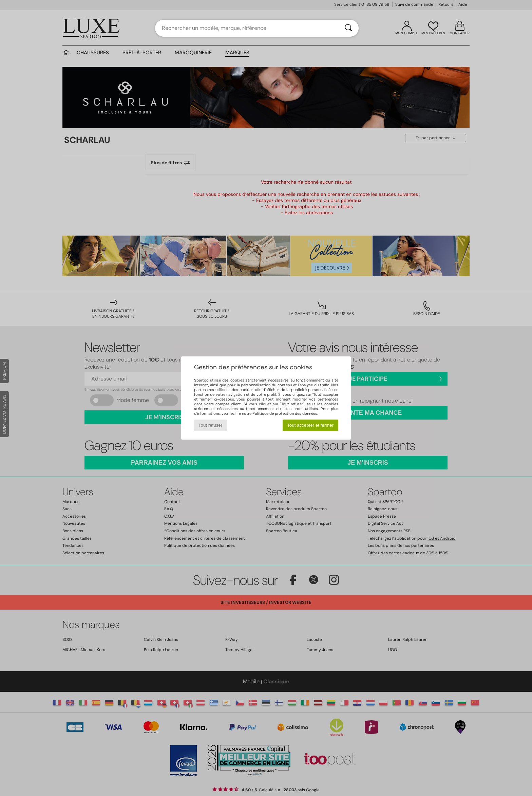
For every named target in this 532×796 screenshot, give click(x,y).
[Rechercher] (348, 28)
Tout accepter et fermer (310, 425)
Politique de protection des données (285, 413)
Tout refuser (210, 425)
